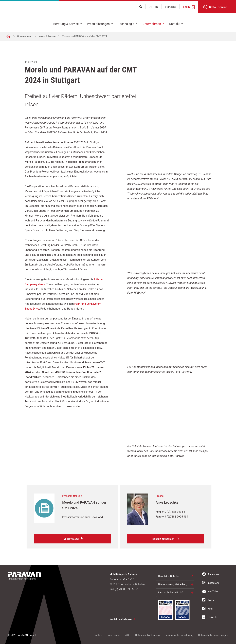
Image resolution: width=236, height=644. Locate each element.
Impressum (114, 635)
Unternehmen (152, 24)
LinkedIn (210, 617)
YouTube (210, 591)
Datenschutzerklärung (147, 635)
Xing (207, 608)
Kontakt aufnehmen (163, 539)
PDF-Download (70, 539)
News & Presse (47, 36)
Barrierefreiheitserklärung (179, 635)
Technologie (126, 24)
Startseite (170, 7)
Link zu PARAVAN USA (171, 592)
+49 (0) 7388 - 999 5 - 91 (124, 589)
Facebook (211, 574)
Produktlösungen (98, 24)
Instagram (211, 582)
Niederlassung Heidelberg (173, 584)
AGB (128, 635)
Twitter (209, 600)
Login (186, 7)
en (156, 7)
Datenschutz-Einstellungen (213, 635)
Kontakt (174, 24)
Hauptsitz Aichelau (169, 576)
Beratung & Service (66, 24)
